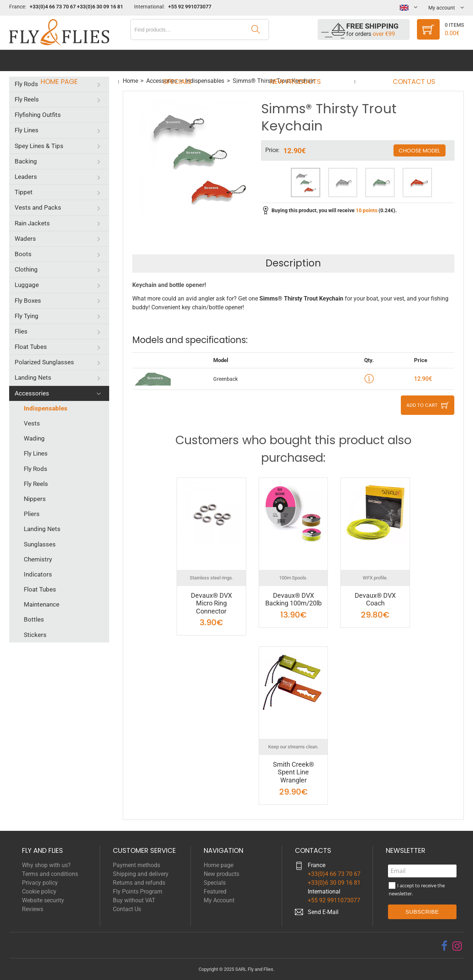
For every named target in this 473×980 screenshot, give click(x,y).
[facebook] (444, 946)
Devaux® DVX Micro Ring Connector (211, 603)
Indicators (38, 574)
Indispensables (46, 408)
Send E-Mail (323, 912)
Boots (23, 254)
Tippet (24, 192)
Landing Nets (33, 377)
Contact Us (407, 60)
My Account (219, 900)
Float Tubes (31, 347)
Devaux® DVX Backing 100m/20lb (293, 599)
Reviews (33, 909)
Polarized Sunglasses (44, 362)
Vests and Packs (38, 207)
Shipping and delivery (141, 874)
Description (293, 263)
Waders (25, 239)
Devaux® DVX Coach (375, 599)
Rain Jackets (32, 223)
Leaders (26, 177)
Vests (32, 423)
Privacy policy (40, 883)
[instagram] (457, 946)
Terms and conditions (50, 874)
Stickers (35, 635)
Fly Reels (27, 99)
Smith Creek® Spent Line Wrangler (293, 772)
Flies (21, 331)
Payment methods (136, 865)
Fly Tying (27, 316)
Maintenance (42, 604)
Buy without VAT (134, 900)
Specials (180, 60)
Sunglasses (40, 544)
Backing (26, 161)
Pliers (32, 514)
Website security (43, 900)
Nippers (35, 499)
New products (293, 60)
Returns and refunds (139, 883)
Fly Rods (26, 84)
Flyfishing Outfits (38, 115)
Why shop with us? (46, 865)
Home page (66, 60)
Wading (34, 438)
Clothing (26, 269)
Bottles (34, 619)
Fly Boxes (28, 301)
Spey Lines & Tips (39, 146)
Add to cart (422, 405)
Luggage (27, 285)
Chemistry (38, 559)
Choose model (419, 150)
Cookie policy (39, 891)
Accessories (32, 393)
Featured (215, 891)
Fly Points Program (138, 891)
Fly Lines (27, 130)
